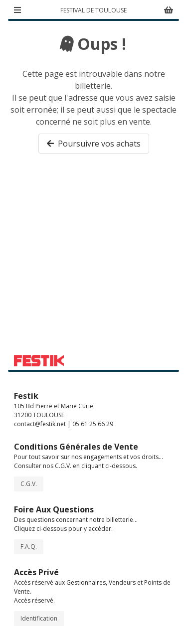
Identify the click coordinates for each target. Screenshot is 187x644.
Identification (39, 618)
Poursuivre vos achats (94, 144)
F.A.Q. (29, 547)
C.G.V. (29, 484)
